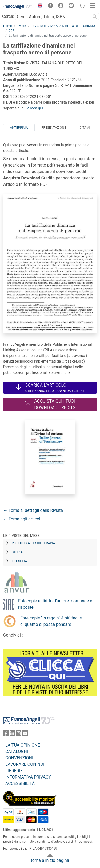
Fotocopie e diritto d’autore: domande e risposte (55, 604)
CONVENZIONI (19, 758)
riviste (22, 26)
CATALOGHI (17, 751)
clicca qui (35, 108)
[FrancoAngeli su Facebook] (6, 734)
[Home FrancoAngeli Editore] (18, 6)
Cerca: (8, 16)
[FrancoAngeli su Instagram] (19, 734)
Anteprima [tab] (19, 128)
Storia (17, 552)
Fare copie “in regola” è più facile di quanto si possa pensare (51, 621)
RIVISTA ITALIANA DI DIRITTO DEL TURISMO (63, 26)
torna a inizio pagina (50, 860)
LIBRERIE (14, 771)
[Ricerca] (95, 17)
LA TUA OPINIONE (23, 745)
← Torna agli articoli (22, 519)
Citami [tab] (85, 128)
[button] (39, 6)
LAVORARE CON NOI (25, 764)
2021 (12, 31)
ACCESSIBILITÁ (20, 783)
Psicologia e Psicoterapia (33, 543)
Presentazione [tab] (54, 128)
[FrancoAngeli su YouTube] (25, 734)
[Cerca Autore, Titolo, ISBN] (53, 17)
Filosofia (19, 561)
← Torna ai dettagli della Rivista (33, 510)
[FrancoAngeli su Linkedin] (12, 734)
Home (7, 26)
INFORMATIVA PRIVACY (28, 777)
